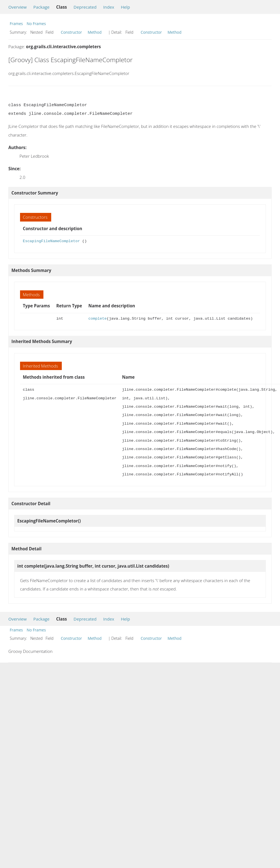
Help (125, 7)
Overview (18, 7)
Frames (16, 24)
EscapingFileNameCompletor (51, 241)
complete (98, 319)
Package (41, 7)
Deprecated (85, 7)
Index (109, 7)
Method (95, 32)
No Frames (36, 24)
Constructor (72, 32)
